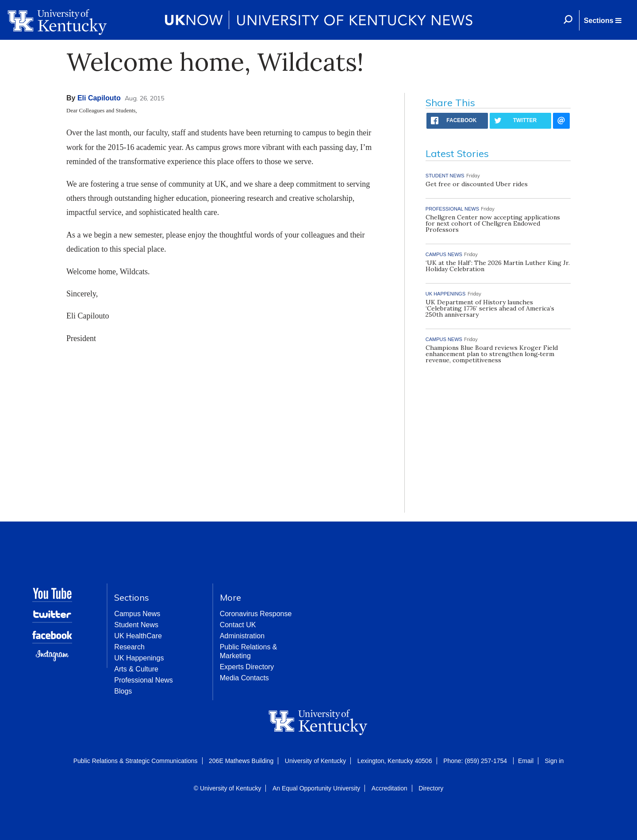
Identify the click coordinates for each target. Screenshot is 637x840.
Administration (242, 636)
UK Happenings (139, 658)
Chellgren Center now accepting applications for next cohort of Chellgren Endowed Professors (493, 223)
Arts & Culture (136, 669)
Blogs (123, 691)
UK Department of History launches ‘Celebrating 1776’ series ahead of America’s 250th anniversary (490, 308)
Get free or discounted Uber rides (477, 184)
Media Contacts (244, 678)
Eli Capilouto (99, 98)
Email (526, 761)
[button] (602, 20)
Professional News (144, 680)
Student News (136, 625)
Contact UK (238, 625)
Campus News (137, 614)
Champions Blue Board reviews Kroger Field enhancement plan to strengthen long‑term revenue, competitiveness (492, 354)
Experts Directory (247, 667)
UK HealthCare (138, 636)
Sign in (554, 761)
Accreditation (389, 788)
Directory (431, 788)
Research (129, 647)
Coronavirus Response (256, 614)
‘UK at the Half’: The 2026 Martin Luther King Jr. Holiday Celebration (498, 266)
